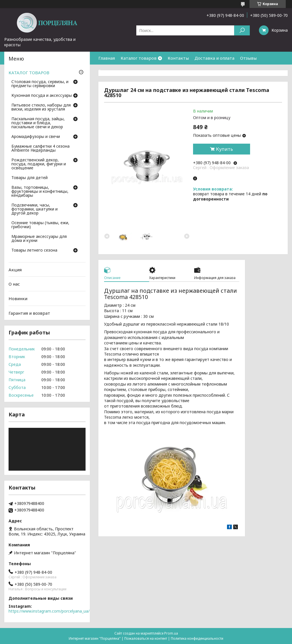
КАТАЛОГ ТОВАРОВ (29, 73)
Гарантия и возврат (119, 71)
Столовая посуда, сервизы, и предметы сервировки (40, 84)
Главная (107, 58)
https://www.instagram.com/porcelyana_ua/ (49, 611)
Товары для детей (30, 178)
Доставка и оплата (214, 58)
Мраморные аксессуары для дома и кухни (39, 239)
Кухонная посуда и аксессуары (42, 96)
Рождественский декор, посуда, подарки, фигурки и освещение (39, 164)
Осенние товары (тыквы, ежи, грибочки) (40, 225)
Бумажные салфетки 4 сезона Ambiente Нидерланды (40, 149)
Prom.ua (171, 633)
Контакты (178, 58)
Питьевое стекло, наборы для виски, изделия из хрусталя (41, 107)
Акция (15, 270)
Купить (224, 149)
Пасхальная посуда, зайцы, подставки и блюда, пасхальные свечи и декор (38, 123)
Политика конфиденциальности (197, 638)
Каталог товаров (139, 58)
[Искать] (242, 30)
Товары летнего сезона (34, 250)
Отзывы (248, 58)
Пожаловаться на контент (146, 638)
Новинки (18, 298)
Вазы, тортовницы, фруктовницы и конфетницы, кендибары (40, 192)
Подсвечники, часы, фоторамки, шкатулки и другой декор (35, 209)
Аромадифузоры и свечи (36, 137)
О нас (14, 284)
